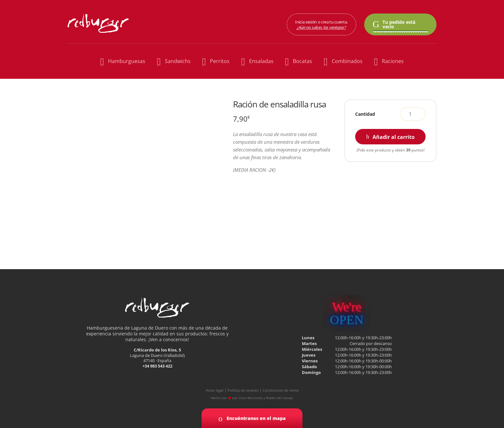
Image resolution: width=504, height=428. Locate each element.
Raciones (389, 61)
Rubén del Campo (280, 398)
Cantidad (365, 114)
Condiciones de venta (281, 390)
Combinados (343, 61)
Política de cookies (243, 390)
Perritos (216, 61)
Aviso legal (215, 390)
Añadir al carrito (394, 137)
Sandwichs (174, 61)
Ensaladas (257, 61)
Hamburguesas (123, 61)
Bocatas (299, 61)
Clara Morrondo (251, 398)
